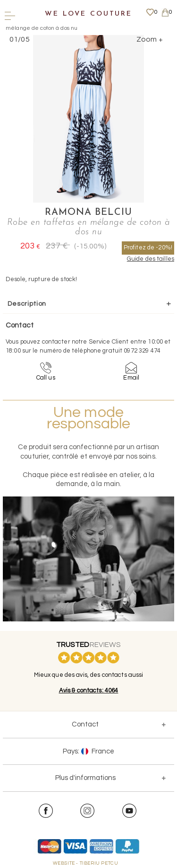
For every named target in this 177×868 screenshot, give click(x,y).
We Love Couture (88, 14)
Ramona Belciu (88, 213)
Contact (85, 724)
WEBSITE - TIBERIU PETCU (86, 863)
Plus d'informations (85, 778)
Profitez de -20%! (148, 248)
